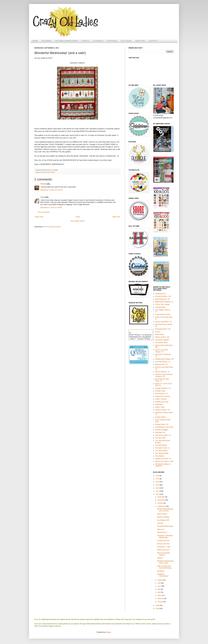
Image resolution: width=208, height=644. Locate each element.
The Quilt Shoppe (161, 451)
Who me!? (161, 529)
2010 (158, 494)
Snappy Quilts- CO (162, 424)
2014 (158, 482)
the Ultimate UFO (163, 520)
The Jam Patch (161, 438)
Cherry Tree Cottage (162, 304)
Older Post (116, 217)
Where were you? (163, 550)
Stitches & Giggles (162, 430)
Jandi (42, 197)
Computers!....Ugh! (164, 547)
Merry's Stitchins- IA (162, 372)
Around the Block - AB (163, 296)
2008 (158, 609)
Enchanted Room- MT (163, 329)
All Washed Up (160, 294)
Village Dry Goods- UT (163, 459)
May (159, 589)
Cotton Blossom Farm (163, 314)
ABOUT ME (140, 41)
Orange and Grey (163, 541)
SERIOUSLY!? (162, 532)
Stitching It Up (160, 432)
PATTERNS (46, 41)
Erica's (158, 332)
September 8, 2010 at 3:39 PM (51, 208)
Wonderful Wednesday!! (163, 575)
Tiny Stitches (160, 456)
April (159, 592)
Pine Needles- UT (162, 394)
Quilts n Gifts (160, 407)
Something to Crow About (164, 427)
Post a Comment (44, 212)
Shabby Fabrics (161, 417)
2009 (158, 606)
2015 (158, 479)
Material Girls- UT (161, 364)
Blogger (108, 632)
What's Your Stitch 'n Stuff (164, 461)
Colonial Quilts (160, 307)
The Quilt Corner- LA (163, 448)
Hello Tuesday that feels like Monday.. (165, 567)
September (162, 506)
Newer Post (39, 217)
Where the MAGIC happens (164, 554)
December (161, 497)
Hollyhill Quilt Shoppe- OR (164, 359)
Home (78, 217)
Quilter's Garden (161, 399)
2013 (158, 485)
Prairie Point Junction (163, 396)
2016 (158, 476)
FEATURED (112, 41)
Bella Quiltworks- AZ (162, 299)
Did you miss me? (163, 544)
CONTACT (153, 41)
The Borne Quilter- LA (163, 435)
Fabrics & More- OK (162, 337)
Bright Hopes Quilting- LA (164, 302)
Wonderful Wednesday (48, 172)
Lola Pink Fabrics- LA (163, 362)
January (161, 602)
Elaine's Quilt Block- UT (164, 322)
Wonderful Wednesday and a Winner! (165, 510)
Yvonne (43, 184)
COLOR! (160, 523)
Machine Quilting (163, 517)
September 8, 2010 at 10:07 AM (51, 190)
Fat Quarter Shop (161, 343)
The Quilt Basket (161, 445)
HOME (35, 41)
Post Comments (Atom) (52, 227)
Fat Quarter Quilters (162, 340)
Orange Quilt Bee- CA (163, 388)
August (160, 580)
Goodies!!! (161, 571)
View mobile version (78, 221)
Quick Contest (162, 514)
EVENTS (85, 41)
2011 (158, 491)
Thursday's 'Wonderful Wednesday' (165, 537)
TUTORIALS (98, 41)
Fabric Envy (159, 334)
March (160, 595)
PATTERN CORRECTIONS (67, 41)
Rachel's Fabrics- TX (163, 410)
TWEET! (160, 558)
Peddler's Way (160, 391)
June (159, 586)
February (161, 598)
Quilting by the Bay (162, 402)
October (161, 503)
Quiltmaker (159, 404)
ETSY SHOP (126, 41)
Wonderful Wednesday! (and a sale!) (165, 562)
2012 (158, 488)
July (159, 583)
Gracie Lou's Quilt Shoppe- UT (162, 351)
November (161, 500)
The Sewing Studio (162, 453)
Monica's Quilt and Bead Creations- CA (164, 375)
